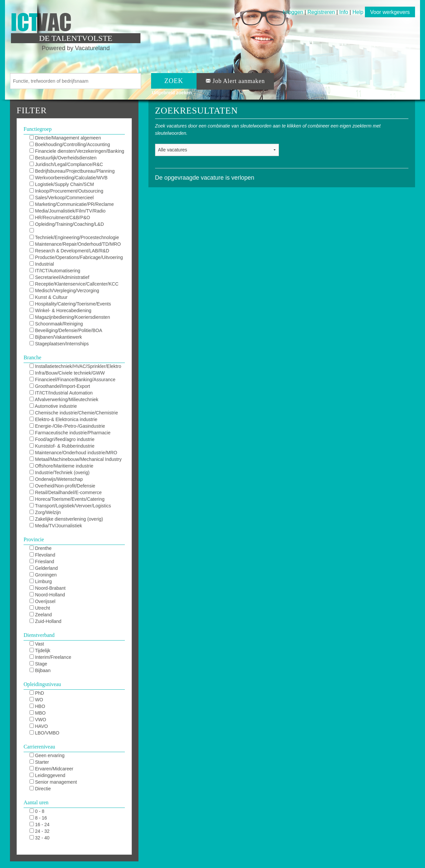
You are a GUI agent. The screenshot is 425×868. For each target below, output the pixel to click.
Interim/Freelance (50, 657)
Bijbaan (40, 670)
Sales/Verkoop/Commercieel (62, 198)
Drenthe (41, 548)
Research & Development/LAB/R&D (69, 251)
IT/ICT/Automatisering (55, 271)
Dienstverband (39, 635)
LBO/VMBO (44, 733)
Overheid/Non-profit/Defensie (62, 486)
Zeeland (41, 615)
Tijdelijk (40, 651)
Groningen (43, 575)
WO (36, 700)
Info (344, 12)
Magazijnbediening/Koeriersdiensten (70, 317)
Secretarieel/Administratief (59, 277)
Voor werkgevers (390, 12)
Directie (40, 789)
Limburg (41, 581)
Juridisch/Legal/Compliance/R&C (66, 164)
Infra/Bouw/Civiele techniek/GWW (67, 373)
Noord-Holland (47, 595)
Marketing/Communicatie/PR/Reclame (72, 204)
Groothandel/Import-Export (60, 386)
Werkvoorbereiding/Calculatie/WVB (69, 178)
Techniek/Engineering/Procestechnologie (74, 237)
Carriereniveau (39, 747)
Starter (39, 762)
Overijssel (42, 601)
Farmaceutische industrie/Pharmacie (70, 433)
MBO (38, 713)
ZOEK (174, 81)
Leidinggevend (47, 775)
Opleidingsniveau (42, 684)
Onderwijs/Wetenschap (56, 479)
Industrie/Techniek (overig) (60, 473)
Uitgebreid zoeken (172, 93)
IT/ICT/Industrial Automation (61, 393)
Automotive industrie (53, 406)
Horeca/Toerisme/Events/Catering (67, 499)
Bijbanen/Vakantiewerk (56, 337)
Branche (32, 357)
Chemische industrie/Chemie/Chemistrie (74, 413)
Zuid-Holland (45, 621)
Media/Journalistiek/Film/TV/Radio (68, 211)
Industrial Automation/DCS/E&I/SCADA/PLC (65, 264)
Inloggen (293, 12)
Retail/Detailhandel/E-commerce (66, 492)
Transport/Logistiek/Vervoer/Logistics (70, 506)
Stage (38, 664)
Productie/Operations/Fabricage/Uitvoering (76, 257)
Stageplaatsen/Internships (59, 344)
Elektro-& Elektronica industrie (63, 419)
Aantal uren (36, 802)
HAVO (39, 726)
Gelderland (44, 568)
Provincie (34, 539)
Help (358, 12)
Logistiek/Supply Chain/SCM (62, 184)
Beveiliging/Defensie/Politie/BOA (66, 330)
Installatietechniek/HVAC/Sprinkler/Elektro (76, 366)
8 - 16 (38, 818)
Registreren (322, 12)
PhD (37, 693)
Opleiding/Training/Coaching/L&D (67, 224)
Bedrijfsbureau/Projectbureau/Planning (72, 171)
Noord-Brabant (48, 588)
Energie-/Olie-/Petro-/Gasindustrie (67, 426)
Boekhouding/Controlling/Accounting (70, 144)
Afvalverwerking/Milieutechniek (64, 399)
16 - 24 (40, 825)
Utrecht (40, 608)
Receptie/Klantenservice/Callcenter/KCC (74, 284)
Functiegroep (38, 129)
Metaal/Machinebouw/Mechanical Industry (76, 459)
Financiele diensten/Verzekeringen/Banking (77, 151)
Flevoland (42, 555)
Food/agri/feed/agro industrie (62, 439)
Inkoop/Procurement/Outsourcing (66, 191)
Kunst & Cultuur (49, 297)
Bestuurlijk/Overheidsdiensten (63, 158)
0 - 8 (37, 811)
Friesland (42, 562)
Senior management (53, 782)
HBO (37, 706)
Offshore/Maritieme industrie (61, 466)
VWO (38, 720)
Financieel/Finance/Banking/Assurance (73, 380)
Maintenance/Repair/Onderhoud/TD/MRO (75, 244)
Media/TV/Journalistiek (56, 526)
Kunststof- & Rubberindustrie (62, 446)
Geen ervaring (47, 755)
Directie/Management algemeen (65, 138)
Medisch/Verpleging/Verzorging (64, 291)
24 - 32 (40, 831)
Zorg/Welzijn (45, 512)
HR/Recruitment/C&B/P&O (60, 217)
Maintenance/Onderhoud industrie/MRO (73, 453)
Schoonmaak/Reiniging (56, 324)
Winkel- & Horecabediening (61, 310)
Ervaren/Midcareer (51, 769)
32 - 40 (40, 838)
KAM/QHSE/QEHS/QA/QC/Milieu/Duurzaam (75, 231)
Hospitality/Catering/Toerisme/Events (70, 304)
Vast (37, 644)
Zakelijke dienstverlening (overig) (66, 519)
